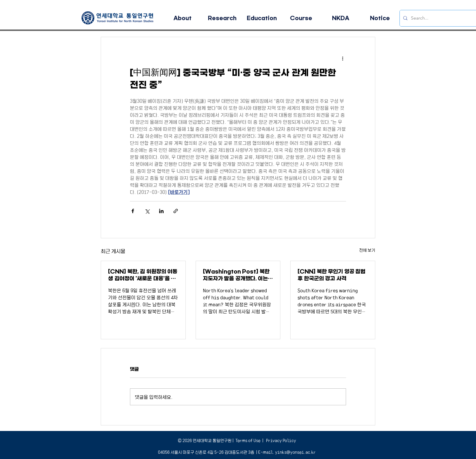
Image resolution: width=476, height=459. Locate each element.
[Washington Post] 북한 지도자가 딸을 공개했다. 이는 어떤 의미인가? (236, 275)
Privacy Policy (281, 440)
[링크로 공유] (176, 211)
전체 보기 (367, 250)
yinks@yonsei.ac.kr (295, 452)
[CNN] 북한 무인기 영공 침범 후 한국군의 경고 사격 (331, 275)
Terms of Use (248, 440)
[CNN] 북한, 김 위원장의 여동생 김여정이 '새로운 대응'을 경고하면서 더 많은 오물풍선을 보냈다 (143, 275)
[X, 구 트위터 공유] (147, 211)
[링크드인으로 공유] (161, 211)
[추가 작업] (343, 58)
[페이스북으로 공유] (133, 211)
